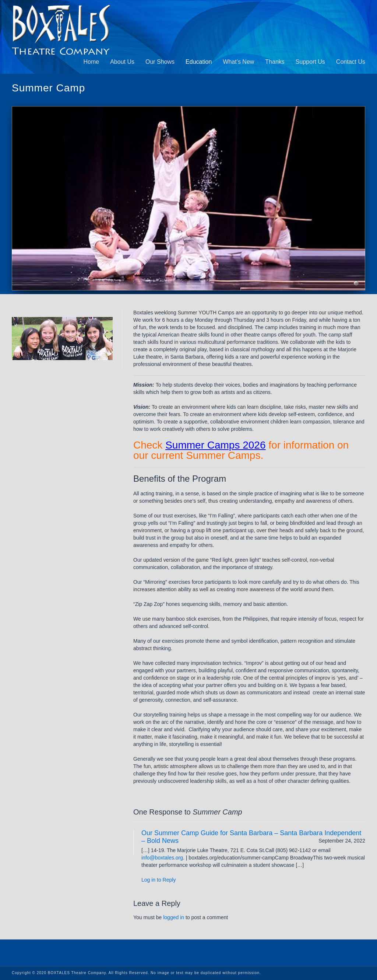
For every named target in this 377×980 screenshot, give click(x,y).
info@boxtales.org (162, 858)
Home (91, 62)
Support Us (310, 62)
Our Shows (160, 62)
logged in (174, 917)
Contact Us (351, 62)
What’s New (238, 62)
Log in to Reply (158, 880)
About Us (122, 62)
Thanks (275, 62)
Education (199, 62)
